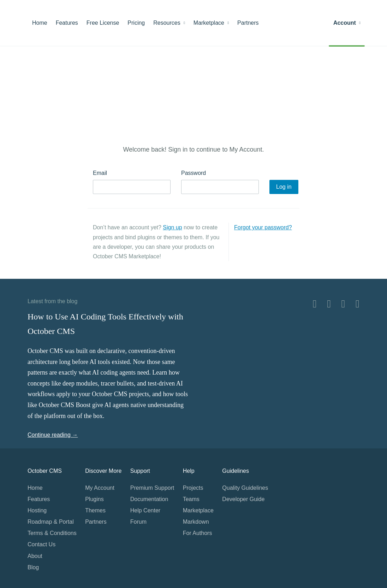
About (35, 556)
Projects (193, 488)
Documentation (149, 499)
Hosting (37, 510)
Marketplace (211, 23)
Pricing (136, 23)
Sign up (172, 227)
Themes (95, 510)
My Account (100, 488)
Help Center (145, 510)
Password (194, 173)
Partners (248, 23)
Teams (191, 499)
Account (347, 23)
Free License (103, 23)
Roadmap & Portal (51, 522)
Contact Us (41, 544)
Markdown (196, 522)
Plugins (94, 499)
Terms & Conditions (52, 533)
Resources (169, 23)
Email (100, 173)
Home (40, 23)
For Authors (198, 533)
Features (67, 23)
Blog (33, 567)
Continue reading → (53, 435)
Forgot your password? (263, 227)
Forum (138, 522)
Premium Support (152, 488)
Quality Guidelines (245, 488)
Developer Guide (243, 499)
